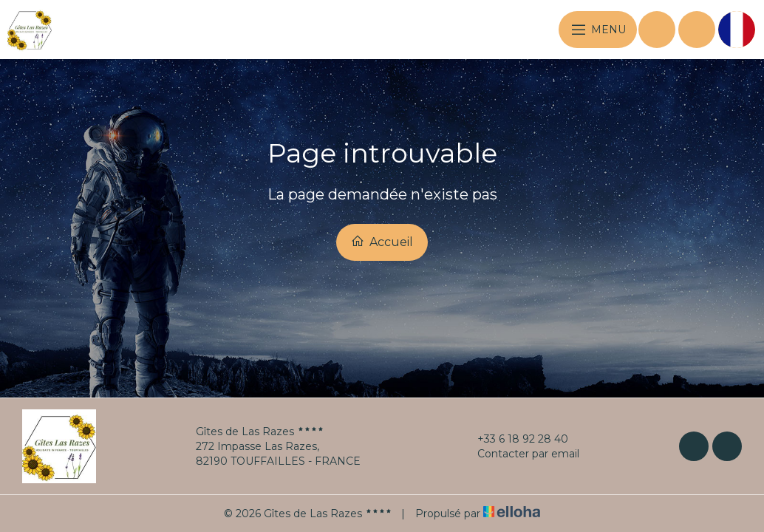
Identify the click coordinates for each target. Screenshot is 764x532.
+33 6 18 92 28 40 (514, 439)
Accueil (382, 242)
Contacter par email (520, 454)
